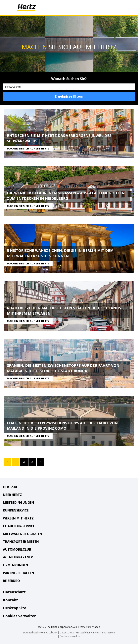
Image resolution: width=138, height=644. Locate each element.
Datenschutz (14, 592)
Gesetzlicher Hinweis (88, 633)
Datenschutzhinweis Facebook (40, 633)
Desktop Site (15, 608)
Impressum (109, 633)
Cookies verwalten (20, 616)
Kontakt (10, 600)
